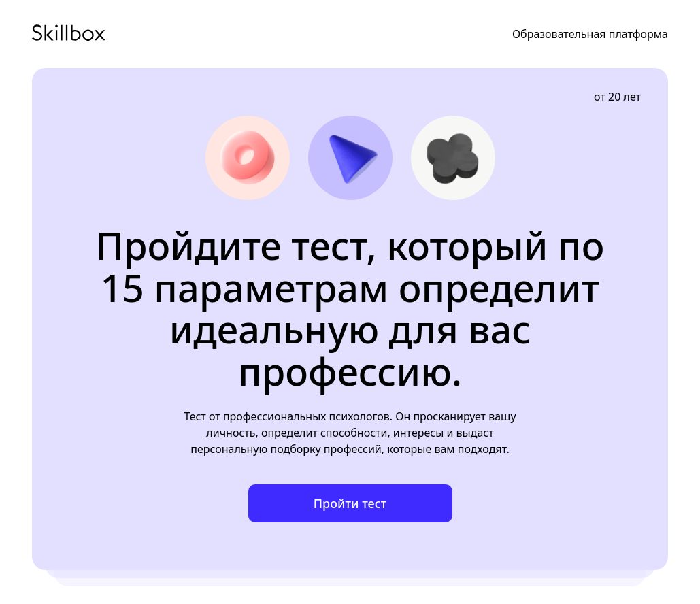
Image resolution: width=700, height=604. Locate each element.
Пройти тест (350, 503)
